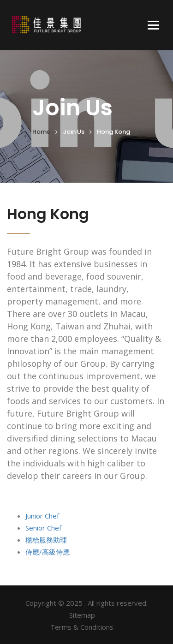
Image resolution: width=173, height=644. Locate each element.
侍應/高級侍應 (48, 552)
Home (41, 132)
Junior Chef (42, 516)
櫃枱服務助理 (46, 540)
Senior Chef (43, 528)
